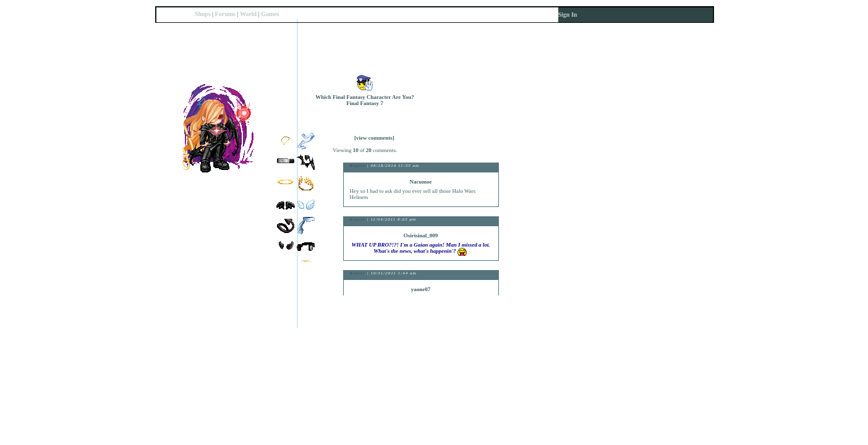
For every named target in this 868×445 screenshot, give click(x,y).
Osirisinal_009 (421, 235)
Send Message (497, 112)
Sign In (568, 15)
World (248, 14)
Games (270, 14)
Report (358, 166)
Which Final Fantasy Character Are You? (365, 97)
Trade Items (497, 97)
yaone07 (421, 289)
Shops (203, 14)
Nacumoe (421, 182)
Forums (225, 14)
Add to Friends (497, 82)
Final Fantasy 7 (365, 103)
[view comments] (374, 138)
